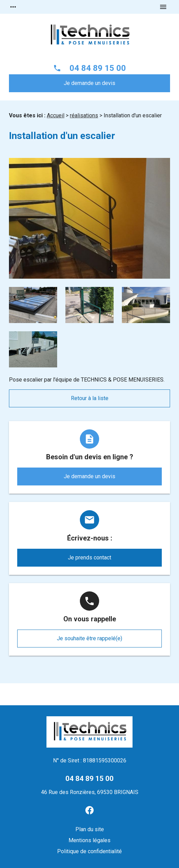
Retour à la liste (90, 398)
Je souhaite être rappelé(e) (89, 638)
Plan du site (90, 829)
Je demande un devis (89, 83)
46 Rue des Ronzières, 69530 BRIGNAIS (90, 792)
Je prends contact (89, 558)
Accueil (56, 115)
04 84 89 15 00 (98, 68)
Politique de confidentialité (89, 851)
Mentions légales (89, 840)
